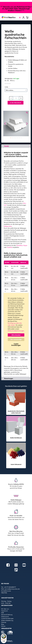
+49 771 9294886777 (10, 587)
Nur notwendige (16, 339)
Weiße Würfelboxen (16, 438)
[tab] (16, 146)
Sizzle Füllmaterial (16, 464)
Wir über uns (5, 609)
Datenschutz (5, 617)
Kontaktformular (6, 591)
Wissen (3, 626)
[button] (27, 114)
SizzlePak (10, 247)
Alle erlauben (16, 335)
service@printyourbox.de (12, 589)
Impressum (5, 611)
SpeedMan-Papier (22, 245)
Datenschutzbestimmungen (16, 331)
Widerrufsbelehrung (7, 620)
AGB (3, 613)
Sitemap (4, 622)
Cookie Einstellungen (7, 618)
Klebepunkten (8, 226)
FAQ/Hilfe (4, 593)
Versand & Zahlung (7, 615)
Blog (3, 624)
